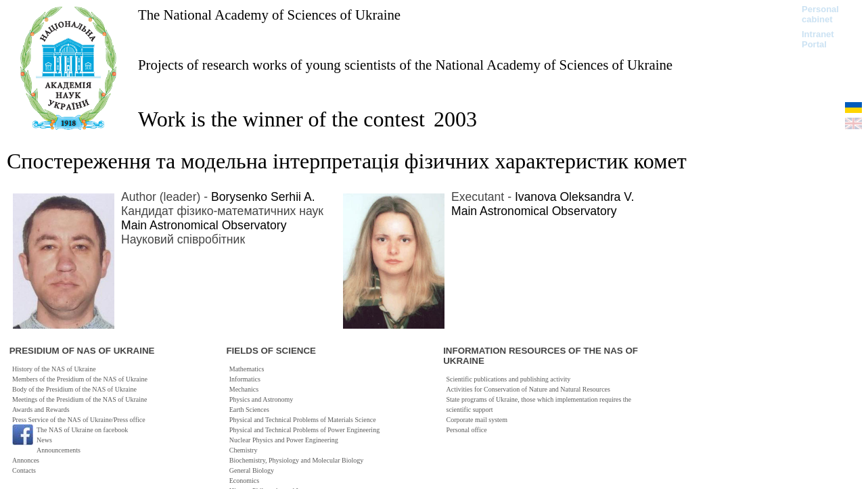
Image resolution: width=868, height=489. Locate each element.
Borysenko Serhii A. (263, 197)
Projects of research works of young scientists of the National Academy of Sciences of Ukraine (405, 65)
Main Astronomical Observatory (204, 225)
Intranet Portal (818, 39)
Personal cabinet (820, 14)
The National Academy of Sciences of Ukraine (269, 15)
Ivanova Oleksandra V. (574, 197)
